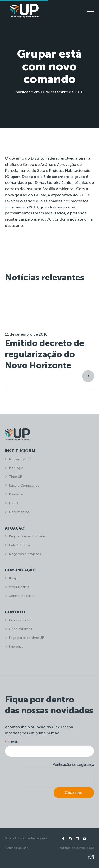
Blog (12, 578)
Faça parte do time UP (26, 638)
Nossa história (20, 459)
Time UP (15, 477)
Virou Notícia (19, 587)
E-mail (11, 742)
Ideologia (16, 468)
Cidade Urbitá (19, 545)
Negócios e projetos (25, 554)
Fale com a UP (20, 620)
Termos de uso (17, 848)
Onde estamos (20, 629)
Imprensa (16, 647)
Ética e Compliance (24, 486)
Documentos (19, 512)
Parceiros (16, 494)
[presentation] (58, 777)
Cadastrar (74, 793)
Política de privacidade (76, 848)
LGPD (13, 503)
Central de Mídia (22, 596)
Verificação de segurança (73, 765)
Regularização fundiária (27, 536)
